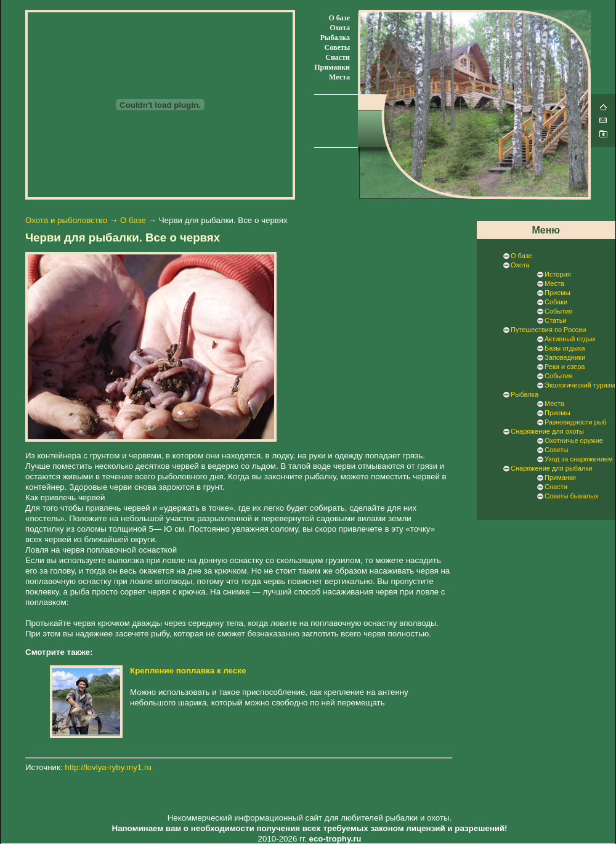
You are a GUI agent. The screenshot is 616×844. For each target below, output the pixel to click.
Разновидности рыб (576, 422)
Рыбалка (335, 38)
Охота (340, 28)
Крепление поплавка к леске (188, 671)
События (558, 311)
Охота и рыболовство (66, 220)
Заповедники (565, 357)
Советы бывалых (571, 496)
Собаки (556, 302)
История (558, 274)
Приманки (332, 67)
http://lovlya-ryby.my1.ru (108, 767)
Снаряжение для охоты (547, 431)
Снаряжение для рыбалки (551, 468)
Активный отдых (570, 339)
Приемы (557, 293)
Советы (337, 47)
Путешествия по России (548, 330)
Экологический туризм (580, 385)
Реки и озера (565, 367)
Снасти (338, 57)
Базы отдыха (565, 348)
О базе (339, 18)
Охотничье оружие (574, 440)
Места (339, 77)
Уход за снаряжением (578, 459)
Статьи (556, 320)
